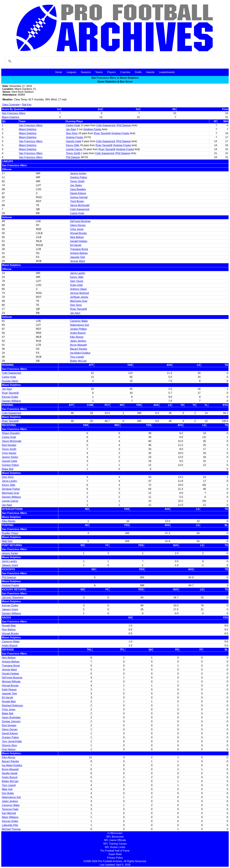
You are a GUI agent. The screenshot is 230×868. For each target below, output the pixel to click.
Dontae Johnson (11, 721)
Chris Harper (9, 453)
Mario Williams (10, 817)
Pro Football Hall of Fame (115, 851)
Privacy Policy (115, 858)
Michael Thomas (11, 829)
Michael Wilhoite (11, 682)
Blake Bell (8, 469)
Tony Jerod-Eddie (12, 741)
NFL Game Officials (115, 840)
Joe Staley (76, 185)
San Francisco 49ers (14, 113)
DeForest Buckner (80, 221)
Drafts (138, 72)
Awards (150, 72)
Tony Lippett (77, 357)
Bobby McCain (78, 361)
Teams (99, 72)
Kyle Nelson (9, 749)
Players (111, 72)
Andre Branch (78, 333)
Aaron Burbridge (11, 717)
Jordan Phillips (78, 329)
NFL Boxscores (115, 837)
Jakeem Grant (10, 565)
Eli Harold (76, 245)
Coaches (125, 72)
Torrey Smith (73, 153)
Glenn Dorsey (78, 225)
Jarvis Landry (78, 273)
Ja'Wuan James (79, 297)
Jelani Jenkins (78, 341)
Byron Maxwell (78, 345)
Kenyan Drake (10, 397)
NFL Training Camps (115, 844)
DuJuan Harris (10, 381)
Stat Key (27, 105)
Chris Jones (77, 229)
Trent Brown (77, 201)
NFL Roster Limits (115, 847)
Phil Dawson (124, 125)
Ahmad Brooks (79, 233)
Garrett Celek (74, 141)
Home (59, 72)
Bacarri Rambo (79, 349)
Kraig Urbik (76, 285)
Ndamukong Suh (80, 325)
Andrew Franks (93, 129)
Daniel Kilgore (78, 193)
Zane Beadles (78, 189)
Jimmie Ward (78, 261)
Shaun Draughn (11, 433)
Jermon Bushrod (79, 293)
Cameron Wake (79, 321)
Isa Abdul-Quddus (80, 353)
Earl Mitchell (9, 813)
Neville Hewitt (10, 773)
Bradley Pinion (10, 533)
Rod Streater (9, 445)
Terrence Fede (10, 809)
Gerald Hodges (79, 241)
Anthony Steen (79, 289)
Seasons (86, 72)
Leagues (71, 72)
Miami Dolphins (11, 117)
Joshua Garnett (79, 197)
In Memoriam (115, 833)
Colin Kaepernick (106, 125)
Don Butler (8, 793)
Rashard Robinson (13, 705)
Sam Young (77, 281)
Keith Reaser (9, 690)
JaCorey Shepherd (13, 597)
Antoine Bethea (79, 253)
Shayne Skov (9, 745)
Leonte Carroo (74, 149)
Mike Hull (7, 789)
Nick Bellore (77, 237)
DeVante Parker (11, 489)
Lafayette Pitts (10, 825)
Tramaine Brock (79, 249)
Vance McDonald (80, 205)
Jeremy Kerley (78, 173)
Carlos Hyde (73, 125)
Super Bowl (115, 854)
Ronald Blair (9, 626)
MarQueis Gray (79, 301)
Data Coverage (11, 105)
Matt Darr (7, 541)
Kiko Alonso (77, 337)
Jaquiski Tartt (78, 257)
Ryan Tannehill (102, 133)
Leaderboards (167, 72)
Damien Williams (11, 401)
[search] (57, 61)
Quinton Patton (79, 177)
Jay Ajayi (71, 129)
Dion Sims (72, 133)
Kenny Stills (73, 145)
